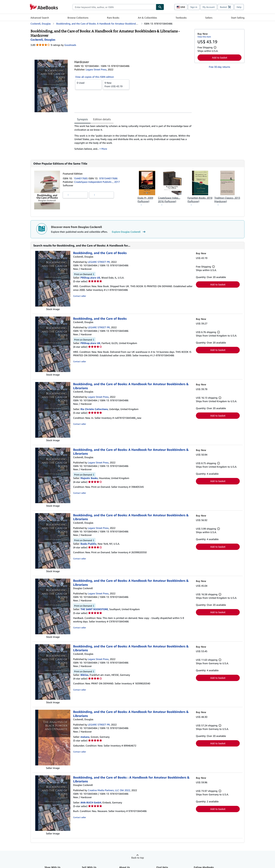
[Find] (160, 7)
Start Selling (238, 18)
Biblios (84, 675)
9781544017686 (108, 178)
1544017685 (81, 178)
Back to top (138, 858)
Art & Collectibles (147, 18)
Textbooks (181, 18)
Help (239, 7)
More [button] (104, 149)
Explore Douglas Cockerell (129, 232)
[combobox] (114, 7)
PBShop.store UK (90, 343)
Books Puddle (88, 544)
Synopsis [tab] (82, 119)
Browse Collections (78, 18)
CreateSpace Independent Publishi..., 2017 (97, 182)
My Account (209, 7)
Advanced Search (40, 18)
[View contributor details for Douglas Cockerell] (43, 40)
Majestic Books (89, 478)
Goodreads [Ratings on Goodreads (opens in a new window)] (70, 45)
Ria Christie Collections (94, 409)
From (116, 84)
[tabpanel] (133, 139)
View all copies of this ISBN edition (95, 77)
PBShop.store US (90, 278)
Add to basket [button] (220, 58)
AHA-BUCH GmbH (91, 802)
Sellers (209, 18)
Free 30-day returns (219, 67)
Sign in (194, 7)
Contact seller (80, 296)
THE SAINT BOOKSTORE (94, 609)
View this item (204, 37)
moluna (85, 737)
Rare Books (113, 18)
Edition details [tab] (102, 119)
